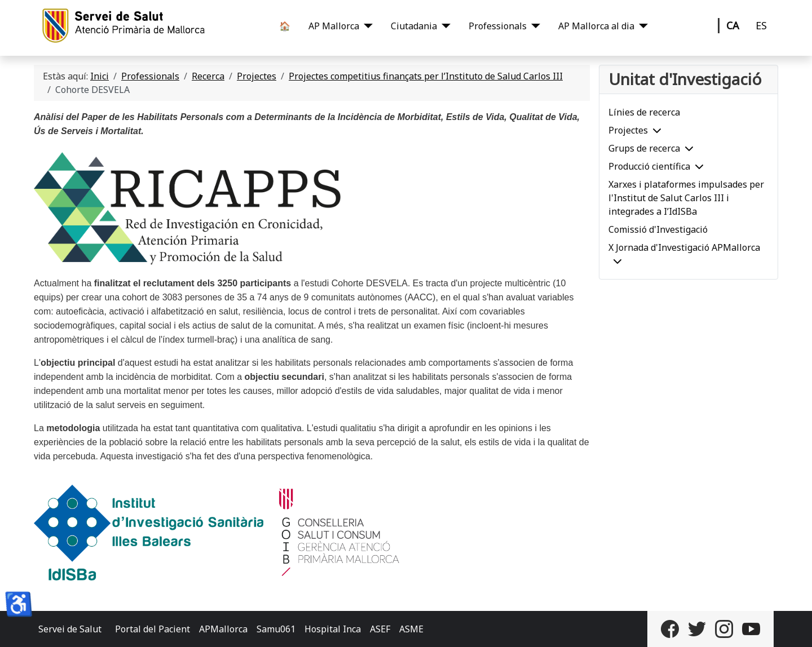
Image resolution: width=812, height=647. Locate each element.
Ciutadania (414, 26)
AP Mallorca (334, 26)
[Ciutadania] (444, 26)
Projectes (628, 130)
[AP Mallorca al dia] (641, 26)
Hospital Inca (333, 629)
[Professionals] (533, 26)
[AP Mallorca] (366, 26)
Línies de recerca (644, 112)
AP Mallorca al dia (596, 26)
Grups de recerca (644, 148)
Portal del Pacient (153, 629)
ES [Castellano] (761, 25)
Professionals (498, 26)
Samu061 (276, 629)
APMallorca (223, 629)
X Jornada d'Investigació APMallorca (684, 247)
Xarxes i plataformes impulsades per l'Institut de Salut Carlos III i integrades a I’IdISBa (686, 198)
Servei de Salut (70, 629)
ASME (411, 629)
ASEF (380, 629)
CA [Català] (733, 25)
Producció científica (649, 166)
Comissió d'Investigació (658, 229)
